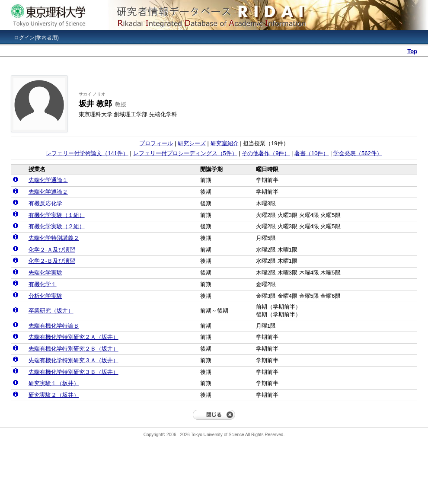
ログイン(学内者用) (36, 38)
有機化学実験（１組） (57, 215)
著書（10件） (311, 153)
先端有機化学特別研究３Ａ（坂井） (73, 360)
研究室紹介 (225, 143)
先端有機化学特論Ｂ (54, 326)
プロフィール (156, 143)
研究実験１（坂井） (54, 383)
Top (412, 51)
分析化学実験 (45, 296)
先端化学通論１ (48, 180)
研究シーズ (192, 143)
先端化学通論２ (48, 192)
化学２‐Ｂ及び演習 (52, 261)
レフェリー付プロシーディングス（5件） (185, 153)
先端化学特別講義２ (54, 238)
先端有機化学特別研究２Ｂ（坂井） (73, 349)
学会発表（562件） (358, 153)
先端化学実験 (45, 273)
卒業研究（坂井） (51, 311)
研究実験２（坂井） (54, 395)
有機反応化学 (45, 203)
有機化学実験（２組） (57, 226)
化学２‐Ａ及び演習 (52, 250)
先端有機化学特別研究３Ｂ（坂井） (73, 372)
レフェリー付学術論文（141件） (87, 153)
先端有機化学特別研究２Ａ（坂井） (73, 337)
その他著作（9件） (266, 153)
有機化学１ (43, 284)
